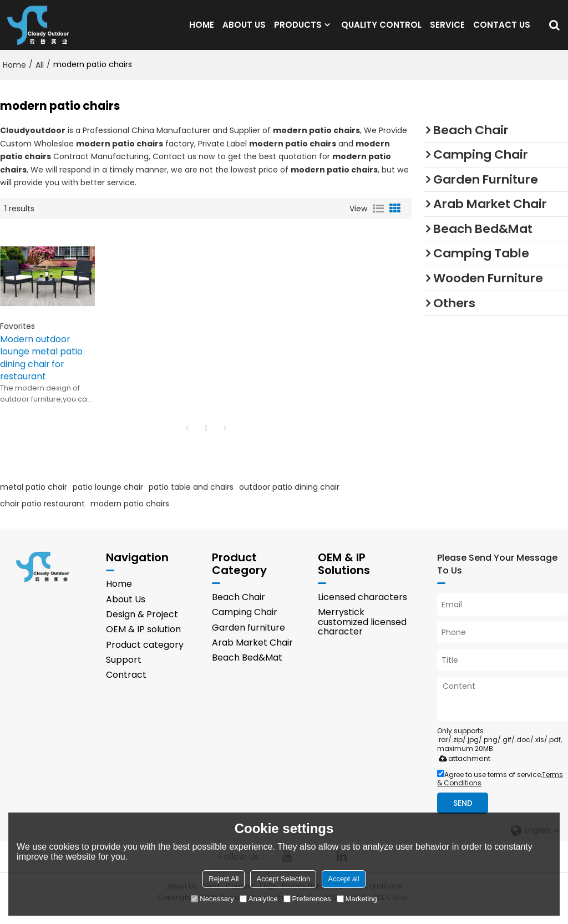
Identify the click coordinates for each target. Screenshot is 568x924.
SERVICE (447, 30)
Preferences (307, 899)
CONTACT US (502, 30)
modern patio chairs (130, 515)
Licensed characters (362, 609)
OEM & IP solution (143, 642)
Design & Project (142, 627)
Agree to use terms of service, (500, 791)
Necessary (212, 899)
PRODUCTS (298, 30)
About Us (126, 611)
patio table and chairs (191, 499)
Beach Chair (239, 609)
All (40, 76)
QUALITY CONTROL (381, 30)
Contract (126, 688)
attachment (462, 771)
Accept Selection (283, 879)
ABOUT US (244, 30)
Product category (145, 658)
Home (14, 76)
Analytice (259, 899)
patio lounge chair (108, 499)
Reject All (224, 879)
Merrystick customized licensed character (362, 634)
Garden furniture (248, 640)
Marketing (357, 899)
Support (124, 672)
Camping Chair (245, 625)
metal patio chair (34, 499)
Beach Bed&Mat (247, 670)
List (378, 220)
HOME (202, 30)
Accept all (343, 879)
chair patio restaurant (42, 515)
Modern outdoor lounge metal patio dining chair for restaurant (41, 369)
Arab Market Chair (252, 655)
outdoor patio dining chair (289, 499)
